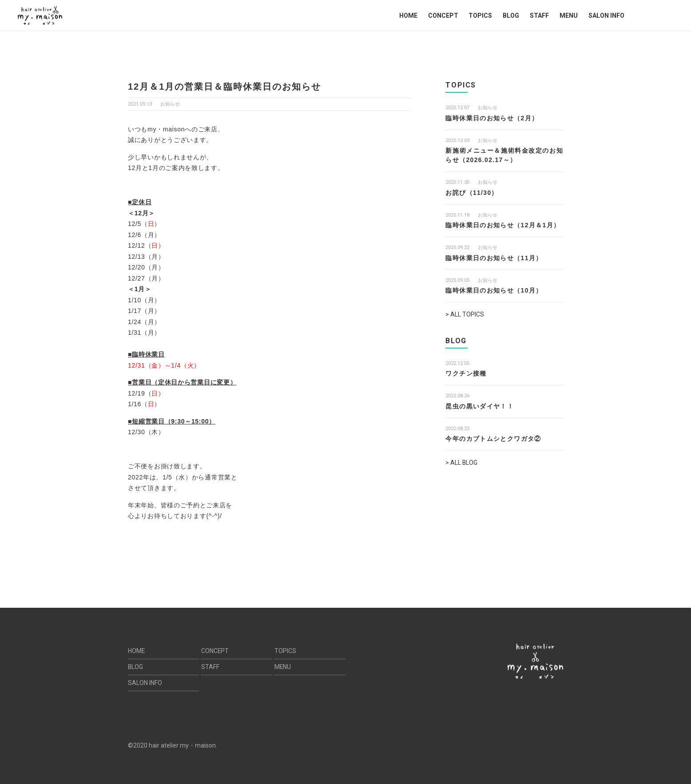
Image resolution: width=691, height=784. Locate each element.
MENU (569, 16)
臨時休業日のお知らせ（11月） (494, 258)
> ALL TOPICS (465, 314)
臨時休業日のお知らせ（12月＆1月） (503, 225)
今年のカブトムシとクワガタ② (493, 439)
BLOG (511, 16)
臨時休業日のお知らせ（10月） (494, 290)
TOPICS (480, 16)
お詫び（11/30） (472, 193)
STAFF (539, 16)
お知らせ (170, 104)
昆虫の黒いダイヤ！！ (480, 406)
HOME (408, 16)
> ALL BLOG (462, 463)
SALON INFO (606, 16)
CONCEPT (443, 16)
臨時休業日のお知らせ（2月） (492, 118)
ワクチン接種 (466, 373)
